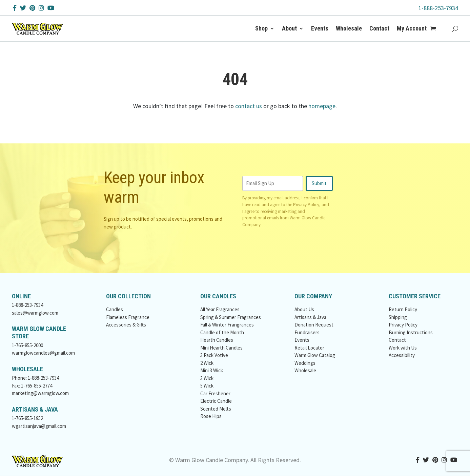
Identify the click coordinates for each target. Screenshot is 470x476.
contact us (249, 106)
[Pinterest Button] (32, 8)
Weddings (305, 363)
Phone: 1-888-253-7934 (35, 378)
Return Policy (403, 309)
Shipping (398, 317)
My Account (412, 28)
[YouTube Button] (51, 8)
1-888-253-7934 (438, 8)
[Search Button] (455, 28)
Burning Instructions (411, 332)
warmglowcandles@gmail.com (43, 353)
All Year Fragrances (220, 309)
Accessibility (402, 355)
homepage (322, 106)
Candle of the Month (222, 332)
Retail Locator (309, 348)
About (289, 28)
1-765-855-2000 (27, 345)
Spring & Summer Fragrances (231, 317)
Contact (379, 28)
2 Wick (207, 363)
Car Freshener (215, 393)
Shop (261, 28)
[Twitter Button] (23, 8)
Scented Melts (216, 409)
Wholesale (349, 28)
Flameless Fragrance (128, 317)
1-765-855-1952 (27, 418)
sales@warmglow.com (35, 313)
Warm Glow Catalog (315, 355)
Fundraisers (307, 332)
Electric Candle (216, 401)
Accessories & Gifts (126, 325)
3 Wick (207, 378)
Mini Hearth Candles (221, 348)
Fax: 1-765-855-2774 (32, 386)
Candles (115, 309)
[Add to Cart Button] (437, 28)
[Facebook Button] (15, 8)
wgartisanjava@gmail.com (39, 426)
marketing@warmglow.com (40, 393)
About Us (304, 309)
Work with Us (403, 348)
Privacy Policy (306, 205)
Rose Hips (211, 416)
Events (320, 28)
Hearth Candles (217, 340)
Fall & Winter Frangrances (227, 325)
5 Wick (207, 386)
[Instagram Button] (41, 8)
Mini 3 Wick (212, 370)
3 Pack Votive (214, 355)
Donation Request (314, 325)
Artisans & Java (310, 317)
